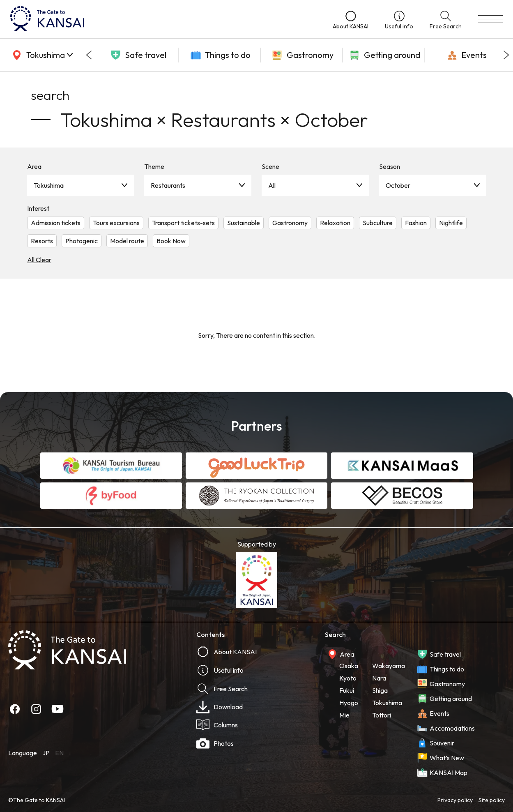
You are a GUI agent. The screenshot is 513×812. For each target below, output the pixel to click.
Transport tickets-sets (183, 223)
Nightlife (451, 223)
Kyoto (348, 678)
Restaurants (168, 185)
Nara (379, 678)
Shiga (380, 690)
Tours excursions (116, 223)
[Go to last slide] (89, 55)
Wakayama (389, 666)
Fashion (416, 223)
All (272, 185)
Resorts (42, 241)
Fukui (347, 690)
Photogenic (82, 241)
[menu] (490, 19)
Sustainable (244, 223)
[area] (41, 55)
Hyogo (349, 703)
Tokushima (49, 185)
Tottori (382, 715)
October (398, 185)
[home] (163, 19)
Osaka (349, 666)
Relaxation (335, 223)
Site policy (492, 800)
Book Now (171, 241)
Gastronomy (290, 223)
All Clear (39, 260)
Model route (127, 241)
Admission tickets (56, 223)
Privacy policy (455, 800)
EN (59, 753)
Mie (344, 715)
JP (46, 753)
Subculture (378, 223)
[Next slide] (506, 55)
